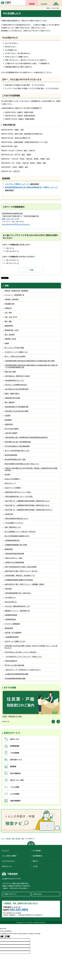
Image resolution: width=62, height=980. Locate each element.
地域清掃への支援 (10, 339)
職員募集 (13, 766)
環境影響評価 (9, 326)
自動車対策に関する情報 (12, 398)
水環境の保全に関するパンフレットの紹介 (18, 492)
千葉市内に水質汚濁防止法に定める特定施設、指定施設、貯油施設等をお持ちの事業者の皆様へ (31, 469)
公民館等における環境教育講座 (14, 562)
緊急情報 (32, 4)
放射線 (7, 343)
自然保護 (7, 416)
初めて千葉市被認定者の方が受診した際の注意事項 (21, 567)
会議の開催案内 (15, 801)
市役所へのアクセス (10, 894)
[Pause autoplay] (4, 722)
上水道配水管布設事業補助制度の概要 (16, 674)
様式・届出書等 (10, 335)
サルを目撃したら (10, 598)
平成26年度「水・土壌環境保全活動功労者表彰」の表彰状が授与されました (29, 510)
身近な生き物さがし (11, 602)
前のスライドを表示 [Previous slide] (53, 722)
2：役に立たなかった (11, 251)
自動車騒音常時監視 (11, 615)
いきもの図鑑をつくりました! (14, 523)
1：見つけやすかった (11, 260)
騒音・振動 (8, 321)
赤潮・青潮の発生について (13, 527)
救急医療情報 (15, 746)
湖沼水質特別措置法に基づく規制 (15, 459)
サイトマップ (5, 851)
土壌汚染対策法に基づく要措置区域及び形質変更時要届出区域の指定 (26, 437)
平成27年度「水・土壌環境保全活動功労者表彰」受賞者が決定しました (27, 501)
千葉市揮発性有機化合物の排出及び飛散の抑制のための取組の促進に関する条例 (30, 361)
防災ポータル (15, 739)
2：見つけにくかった (11, 263)
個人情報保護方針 (37, 856)
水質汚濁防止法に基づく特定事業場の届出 (18, 442)
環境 (7, 286)
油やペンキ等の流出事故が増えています (17, 451)
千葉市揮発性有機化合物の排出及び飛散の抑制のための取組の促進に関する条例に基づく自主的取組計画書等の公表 (31, 366)
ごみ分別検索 (15, 753)
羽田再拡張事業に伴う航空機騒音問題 (16, 407)
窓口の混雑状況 (15, 773)
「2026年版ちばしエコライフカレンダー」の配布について (23, 657)
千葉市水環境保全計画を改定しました (16, 519)
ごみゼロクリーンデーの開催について (16, 352)
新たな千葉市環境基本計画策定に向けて (17, 536)
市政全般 (8, 839)
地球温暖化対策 (10, 304)
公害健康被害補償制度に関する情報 (16, 545)
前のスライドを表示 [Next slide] (58, 722)
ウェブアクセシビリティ (8, 861)
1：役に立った (9, 248)
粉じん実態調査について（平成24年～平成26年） (20, 532)
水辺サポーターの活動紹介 (13, 488)
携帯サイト (36, 861)
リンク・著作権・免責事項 (9, 856)
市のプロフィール (7, 866)
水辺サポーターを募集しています (15, 641)
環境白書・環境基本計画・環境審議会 (16, 291)
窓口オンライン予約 (17, 780)
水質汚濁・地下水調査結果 (13, 633)
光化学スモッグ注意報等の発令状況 (16, 385)
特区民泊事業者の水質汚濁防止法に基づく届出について (22, 464)
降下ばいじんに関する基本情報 (14, 665)
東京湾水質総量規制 (11, 455)
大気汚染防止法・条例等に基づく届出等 (17, 376)
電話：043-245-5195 (11, 219)
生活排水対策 (9, 514)
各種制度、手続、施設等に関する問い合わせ (21, 903)
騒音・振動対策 (10, 402)
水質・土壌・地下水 (11, 317)
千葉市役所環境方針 (11, 661)
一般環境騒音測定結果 (12, 637)
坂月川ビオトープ (10, 483)
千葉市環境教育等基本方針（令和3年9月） (18, 593)
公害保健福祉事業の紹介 (12, 540)
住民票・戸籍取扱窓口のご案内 (12, 717)
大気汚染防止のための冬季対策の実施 (16, 389)
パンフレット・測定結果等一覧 (14, 295)
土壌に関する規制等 (11, 433)
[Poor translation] (7, 937)
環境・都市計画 (16, 839)
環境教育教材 (9, 549)
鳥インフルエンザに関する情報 (14, 348)
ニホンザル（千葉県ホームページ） (22, 184)
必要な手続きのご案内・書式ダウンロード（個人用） (21, 571)
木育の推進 (8, 589)
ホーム (3, 839)
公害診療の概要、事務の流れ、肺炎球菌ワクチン (20, 576)
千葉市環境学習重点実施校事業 (14, 554)
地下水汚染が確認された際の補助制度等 (17, 446)
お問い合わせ (38, 894)
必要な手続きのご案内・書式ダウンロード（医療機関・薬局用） (25, 584)
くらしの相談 (15, 787)
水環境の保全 (9, 424)
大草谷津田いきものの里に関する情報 (16, 411)
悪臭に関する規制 (10, 372)
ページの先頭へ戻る (31, 844)
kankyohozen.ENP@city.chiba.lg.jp (16, 224)
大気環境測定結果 (10, 619)
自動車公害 (8, 308)
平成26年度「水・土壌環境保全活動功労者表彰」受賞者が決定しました (27, 505)
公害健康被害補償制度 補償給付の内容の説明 (19, 580)
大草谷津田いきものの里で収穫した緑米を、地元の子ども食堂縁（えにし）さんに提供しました (31, 647)
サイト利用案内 (37, 851)
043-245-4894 (19, 910)
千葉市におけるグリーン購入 (14, 558)
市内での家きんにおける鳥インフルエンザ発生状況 (20, 652)
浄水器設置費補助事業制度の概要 (15, 679)
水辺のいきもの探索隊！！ (13, 479)
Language (44, 4)
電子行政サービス (16, 760)
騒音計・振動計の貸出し (12, 394)
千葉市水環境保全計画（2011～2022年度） (19, 497)
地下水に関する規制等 (12, 429)
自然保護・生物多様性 (12, 299)
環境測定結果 (9, 628)
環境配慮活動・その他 (12, 330)
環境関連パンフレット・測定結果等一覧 (17, 611)
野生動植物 (8, 420)
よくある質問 (15, 794)
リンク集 (35, 866)
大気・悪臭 (8, 313)
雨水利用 (7, 475)
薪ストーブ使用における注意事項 (15, 356)
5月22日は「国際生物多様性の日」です (17, 606)
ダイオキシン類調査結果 (12, 624)
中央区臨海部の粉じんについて (14, 380)
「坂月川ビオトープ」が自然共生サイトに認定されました (23, 670)
